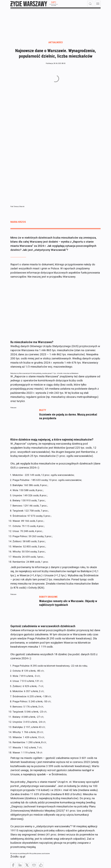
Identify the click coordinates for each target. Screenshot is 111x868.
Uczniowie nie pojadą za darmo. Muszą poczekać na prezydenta (68, 416)
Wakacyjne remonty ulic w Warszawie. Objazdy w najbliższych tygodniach (68, 603)
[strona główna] (29, 4)
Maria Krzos (18, 222)
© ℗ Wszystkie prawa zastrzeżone (38, 854)
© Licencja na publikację (19, 854)
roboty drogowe (48, 597)
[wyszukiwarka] (90, 4)
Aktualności (56, 42)
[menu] (98, 4)
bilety (43, 410)
